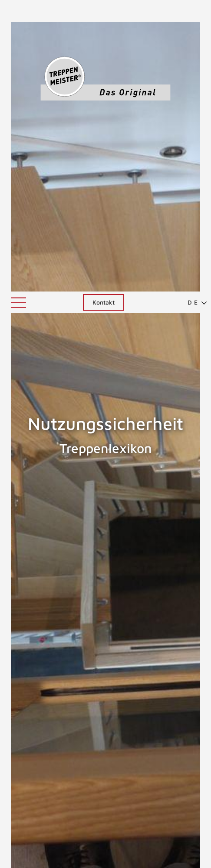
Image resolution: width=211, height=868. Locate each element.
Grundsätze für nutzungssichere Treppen (108, 743)
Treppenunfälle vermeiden (85, 810)
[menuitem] (194, 11)
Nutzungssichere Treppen (49, 603)
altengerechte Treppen (77, 675)
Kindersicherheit (65, 688)
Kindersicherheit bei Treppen (87, 702)
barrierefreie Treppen (74, 729)
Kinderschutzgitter (69, 716)
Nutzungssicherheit (107, 652)
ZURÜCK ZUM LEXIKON (74, 793)
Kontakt (104, 11)
